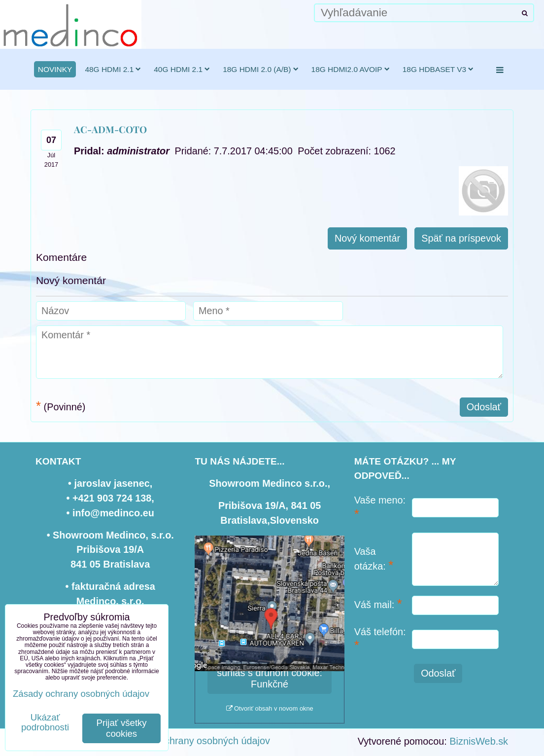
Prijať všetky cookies (122, 728)
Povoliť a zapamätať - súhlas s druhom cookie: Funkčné (270, 673)
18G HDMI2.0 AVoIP (351, 69)
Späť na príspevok (461, 238)
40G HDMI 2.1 (182, 69)
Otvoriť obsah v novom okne (270, 708)
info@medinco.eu (113, 513)
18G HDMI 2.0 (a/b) (260, 69)
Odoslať (484, 407)
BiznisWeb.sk (479, 741)
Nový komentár (367, 238)
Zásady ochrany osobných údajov (197, 741)
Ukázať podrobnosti (45, 722)
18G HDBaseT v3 (438, 69)
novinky (55, 69)
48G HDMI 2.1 (113, 69)
